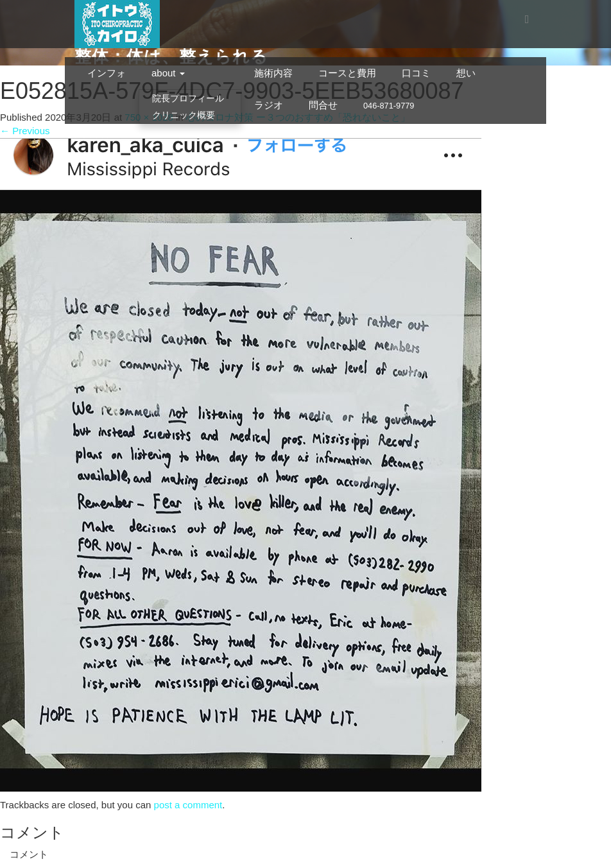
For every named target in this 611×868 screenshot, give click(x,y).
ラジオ (269, 105)
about (168, 73)
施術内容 (273, 73)
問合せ (323, 105)
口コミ (416, 73)
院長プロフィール (188, 98)
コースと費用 (347, 73)
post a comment (188, 805)
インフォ (107, 73)
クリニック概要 (184, 115)
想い (466, 73)
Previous (25, 131)
